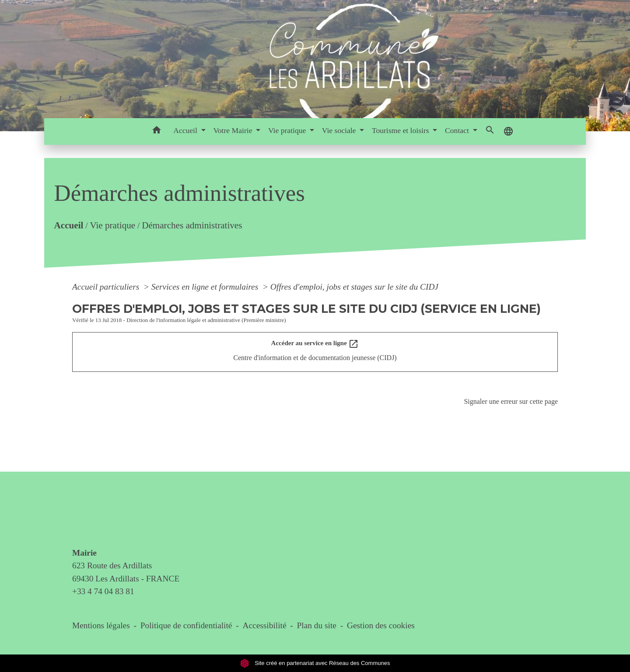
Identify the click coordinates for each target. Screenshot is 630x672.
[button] (156, 131)
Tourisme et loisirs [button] (401, 130)
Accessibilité (265, 625)
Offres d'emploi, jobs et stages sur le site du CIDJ (354, 287)
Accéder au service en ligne (315, 344)
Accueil (68, 226)
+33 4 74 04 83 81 (103, 591)
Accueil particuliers (107, 287)
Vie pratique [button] (288, 130)
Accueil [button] (186, 130)
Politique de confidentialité (186, 625)
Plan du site (317, 625)
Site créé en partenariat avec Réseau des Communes (315, 663)
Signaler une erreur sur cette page (511, 401)
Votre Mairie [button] (233, 130)
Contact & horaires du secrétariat (107, 514)
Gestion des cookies (381, 625)
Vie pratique (112, 226)
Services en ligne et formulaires (206, 287)
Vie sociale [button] (340, 130)
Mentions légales (101, 625)
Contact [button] (458, 130)
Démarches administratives (192, 226)
